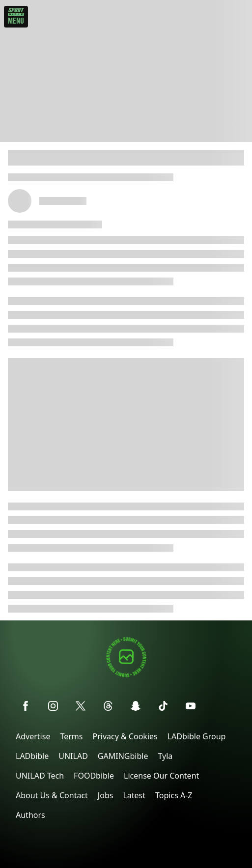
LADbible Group (197, 736)
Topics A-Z (174, 795)
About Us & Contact (52, 795)
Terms (71, 736)
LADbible (32, 756)
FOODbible (94, 776)
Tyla (165, 756)
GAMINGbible (123, 756)
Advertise (33, 736)
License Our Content (161, 776)
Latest (134, 795)
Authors (30, 815)
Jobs (106, 795)
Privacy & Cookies (125, 736)
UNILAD (73, 756)
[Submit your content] (126, 676)
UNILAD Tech (40, 776)
